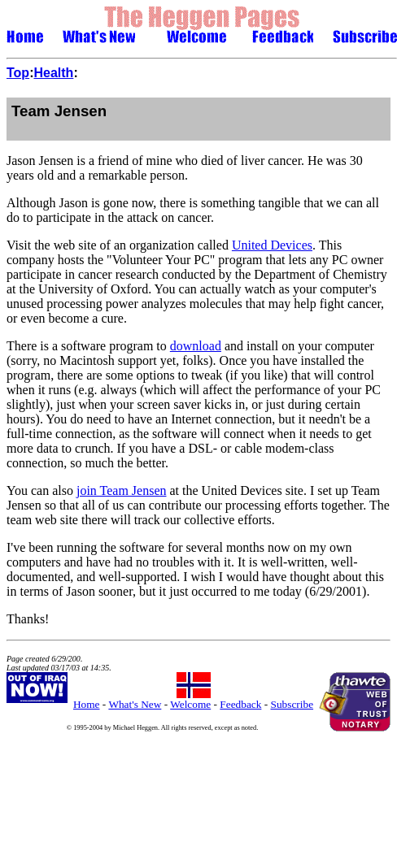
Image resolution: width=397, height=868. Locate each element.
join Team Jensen (122, 490)
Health (53, 73)
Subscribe (292, 704)
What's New (135, 704)
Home (87, 704)
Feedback (240, 704)
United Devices (272, 245)
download (196, 346)
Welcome (190, 704)
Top (18, 73)
